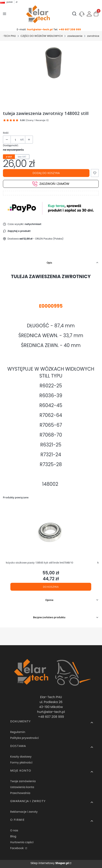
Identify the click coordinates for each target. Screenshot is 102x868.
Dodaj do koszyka (46, 173)
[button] (96, 14)
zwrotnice (93, 36)
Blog (13, 836)
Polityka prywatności (24, 738)
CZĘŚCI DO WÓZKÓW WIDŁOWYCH (42, 36)
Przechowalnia (20, 793)
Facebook (17, 848)
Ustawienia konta (22, 787)
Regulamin (18, 732)
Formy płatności (21, 763)
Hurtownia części (22, 842)
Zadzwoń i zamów (51, 184)
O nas (14, 830)
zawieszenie (75, 36)
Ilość (6, 133)
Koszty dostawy (21, 757)
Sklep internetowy (50, 863)
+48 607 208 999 (70, 29)
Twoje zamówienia (23, 781)
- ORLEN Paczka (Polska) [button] (41, 239)
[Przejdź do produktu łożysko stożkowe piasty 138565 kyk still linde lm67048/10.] (51, 532)
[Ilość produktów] (15, 140)
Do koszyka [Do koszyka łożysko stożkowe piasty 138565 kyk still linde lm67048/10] (51, 587)
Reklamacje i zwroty (24, 812)
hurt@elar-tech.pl (40, 29)
